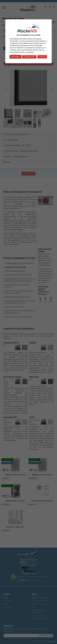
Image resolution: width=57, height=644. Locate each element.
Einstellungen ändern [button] (29, 57)
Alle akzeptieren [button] (16, 57)
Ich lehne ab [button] (42, 57)
